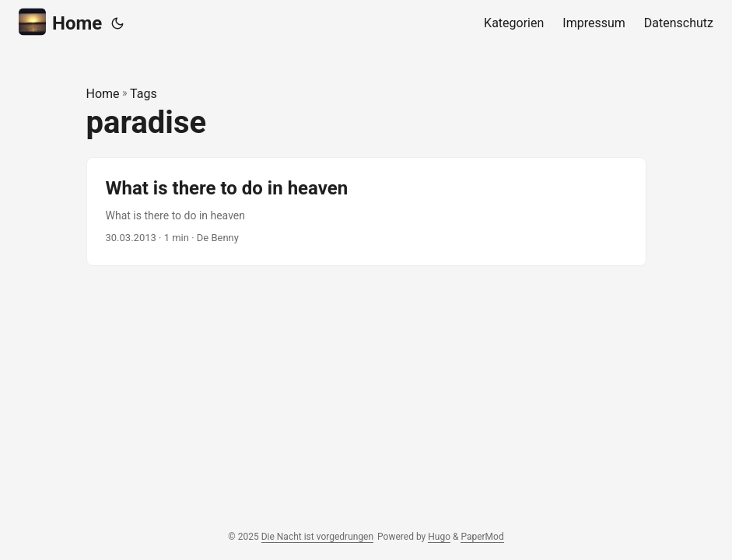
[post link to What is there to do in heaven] (366, 212)
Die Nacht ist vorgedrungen (317, 537)
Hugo (439, 537)
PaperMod (482, 537)
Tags (144, 94)
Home (60, 22)
